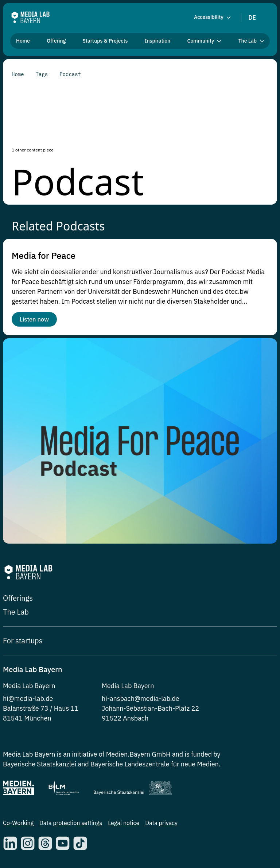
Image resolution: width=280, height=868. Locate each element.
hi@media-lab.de (28, 701)
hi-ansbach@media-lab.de (141, 701)
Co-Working (18, 826)
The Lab (16, 615)
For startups (23, 644)
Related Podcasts (58, 226)
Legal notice (124, 826)
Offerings (18, 601)
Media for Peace (44, 256)
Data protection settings (71, 826)
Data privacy (161, 826)
